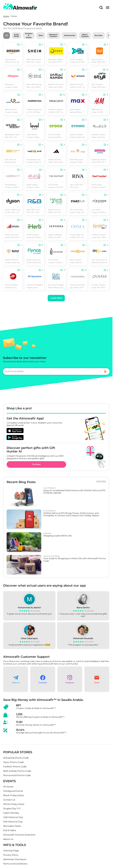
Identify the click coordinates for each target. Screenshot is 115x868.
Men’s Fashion (85, 36)
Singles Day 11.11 (12, 809)
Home (6, 16)
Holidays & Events (13, 791)
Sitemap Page (11, 850)
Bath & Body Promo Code (17, 771)
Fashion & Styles (29, 36)
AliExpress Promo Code (16, 758)
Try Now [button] (36, 464)
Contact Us (9, 800)
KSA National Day (13, 822)
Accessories (70, 35)
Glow (41, 35)
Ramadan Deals (12, 826)
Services (99, 35)
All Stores (8, 787)
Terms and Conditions (15, 864)
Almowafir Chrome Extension (19, 835)
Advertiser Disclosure (15, 859)
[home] (20, 7)
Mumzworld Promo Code (17, 775)
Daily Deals (16, 36)
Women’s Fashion (53, 36)
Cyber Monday (11, 813)
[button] (16, 679)
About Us (8, 839)
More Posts (101, 481)
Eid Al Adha (10, 830)
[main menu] (108, 8)
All (7, 35)
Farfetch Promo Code (15, 767)
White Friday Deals (14, 804)
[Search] (101, 8)
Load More (56, 298)
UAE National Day (13, 817)
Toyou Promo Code (14, 762)
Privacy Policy (11, 855)
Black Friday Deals (13, 795)
